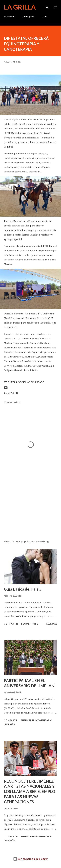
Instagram (28, 16)
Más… (46, 16)
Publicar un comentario (36, 720)
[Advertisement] (30, 509)
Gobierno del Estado (31, 382)
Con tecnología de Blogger (30, 859)
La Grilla (20, 7)
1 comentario (30, 624)
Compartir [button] (11, 393)
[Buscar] (47, 6)
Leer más (52, 624)
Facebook (9, 16)
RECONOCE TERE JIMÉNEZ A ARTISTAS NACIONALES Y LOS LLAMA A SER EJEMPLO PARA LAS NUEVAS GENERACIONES (30, 791)
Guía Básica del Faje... (22, 589)
